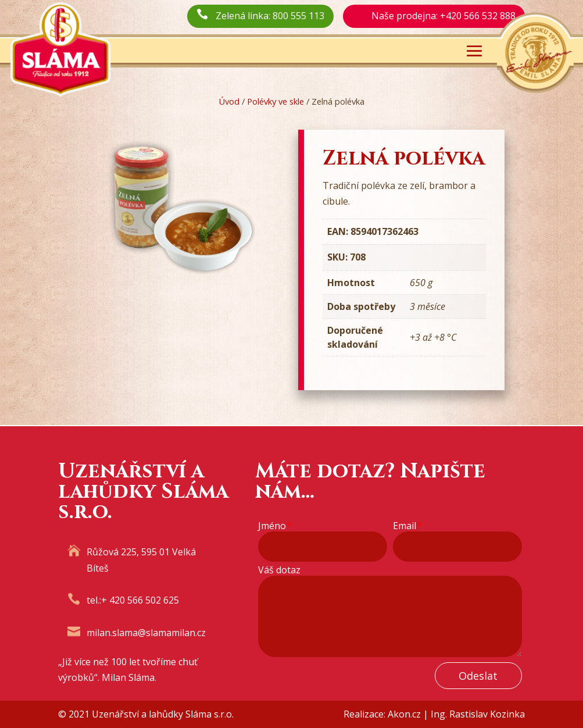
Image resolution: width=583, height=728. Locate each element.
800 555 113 (298, 16)
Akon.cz (404, 714)
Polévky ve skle (276, 101)
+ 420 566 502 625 (140, 600)
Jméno (275, 526)
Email (407, 526)
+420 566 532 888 (478, 16)
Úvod (229, 101)
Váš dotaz (279, 570)
